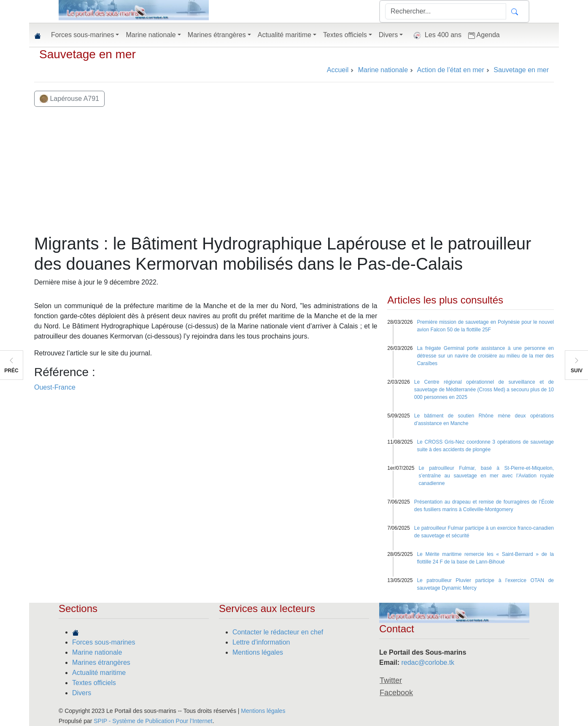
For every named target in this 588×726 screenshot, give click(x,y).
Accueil (338, 70)
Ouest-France (55, 387)
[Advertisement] (294, 170)
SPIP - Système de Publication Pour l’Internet (153, 721)
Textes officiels (94, 683)
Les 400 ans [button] (436, 35)
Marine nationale (97, 652)
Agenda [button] (484, 35)
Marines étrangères (101, 662)
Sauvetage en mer (88, 54)
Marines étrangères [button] (217, 35)
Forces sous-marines (104, 642)
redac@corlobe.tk (428, 662)
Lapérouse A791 (69, 99)
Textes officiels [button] (345, 35)
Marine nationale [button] (151, 35)
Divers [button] (388, 35)
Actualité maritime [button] (285, 35)
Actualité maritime (99, 673)
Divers (82, 693)
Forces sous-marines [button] (82, 35)
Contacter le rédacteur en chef (278, 632)
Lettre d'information (261, 642)
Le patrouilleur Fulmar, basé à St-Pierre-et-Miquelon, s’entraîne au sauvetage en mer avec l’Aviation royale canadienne (486, 476)
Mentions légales (258, 652)
